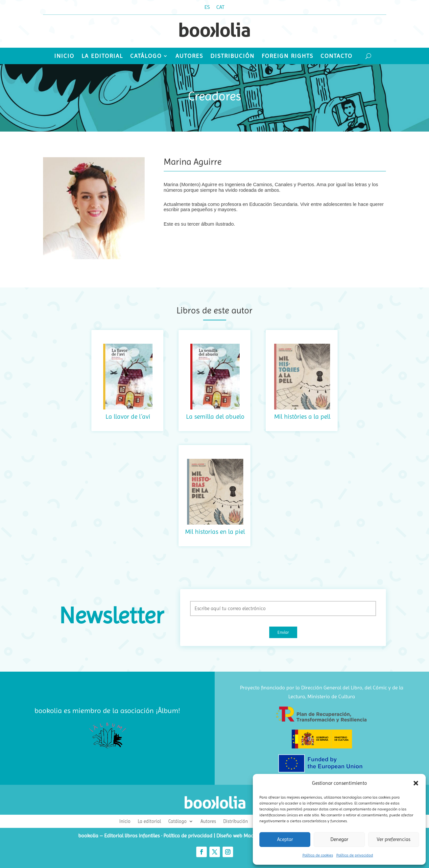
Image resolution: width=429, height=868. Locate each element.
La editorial (102, 56)
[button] (416, 783)
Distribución (232, 56)
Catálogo (146, 56)
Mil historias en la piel (215, 532)
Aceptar (285, 839)
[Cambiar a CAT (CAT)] (220, 7)
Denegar (339, 839)
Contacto (336, 56)
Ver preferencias (393, 839)
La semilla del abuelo (215, 417)
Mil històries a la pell (302, 417)
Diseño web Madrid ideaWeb (249, 836)
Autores (189, 56)
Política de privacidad (355, 855)
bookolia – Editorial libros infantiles (119, 836)
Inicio (64, 56)
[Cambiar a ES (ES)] (207, 7)
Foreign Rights (287, 56)
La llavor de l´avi (128, 417)
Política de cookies (318, 855)
